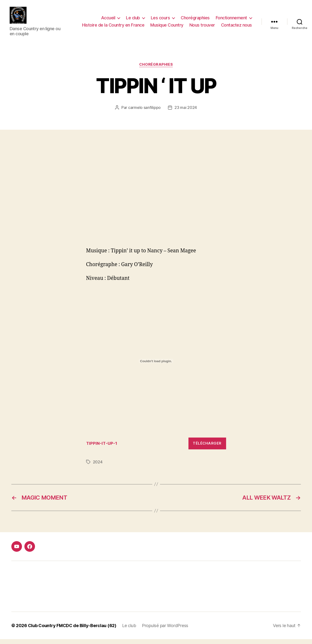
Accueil (108, 20)
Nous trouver (202, 27)
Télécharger (207, 448)
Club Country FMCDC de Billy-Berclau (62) (72, 630)
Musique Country (167, 27)
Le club (133, 20)
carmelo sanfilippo (144, 112)
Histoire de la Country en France (113, 27)
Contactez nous (236, 27)
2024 (98, 467)
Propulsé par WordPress (165, 630)
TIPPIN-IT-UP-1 (102, 448)
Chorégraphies (195, 20)
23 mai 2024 (186, 112)
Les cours (160, 20)
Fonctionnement (231, 20)
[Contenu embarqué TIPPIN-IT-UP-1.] (156, 366)
